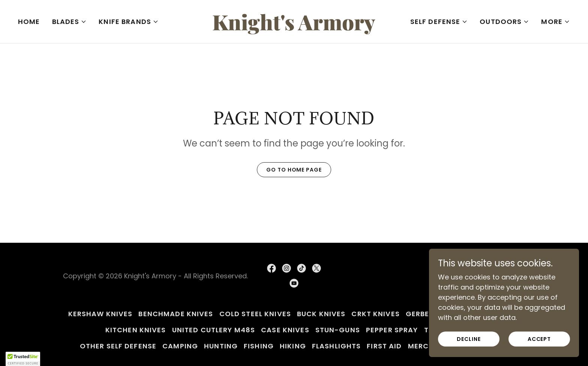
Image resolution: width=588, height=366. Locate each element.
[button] (70, 22)
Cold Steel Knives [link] (255, 314)
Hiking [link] (293, 346)
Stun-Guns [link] (338, 330)
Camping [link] (180, 346)
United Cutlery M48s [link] (214, 330)
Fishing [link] (259, 346)
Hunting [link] (221, 346)
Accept (539, 339)
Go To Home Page (294, 170)
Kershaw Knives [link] (100, 314)
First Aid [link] (384, 346)
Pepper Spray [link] (392, 330)
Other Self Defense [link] (118, 346)
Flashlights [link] (336, 346)
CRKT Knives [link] (375, 314)
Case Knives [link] (285, 330)
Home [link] (29, 22)
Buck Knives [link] (321, 314)
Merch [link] (421, 346)
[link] (294, 28)
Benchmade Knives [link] (176, 314)
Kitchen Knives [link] (136, 330)
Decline (469, 339)
